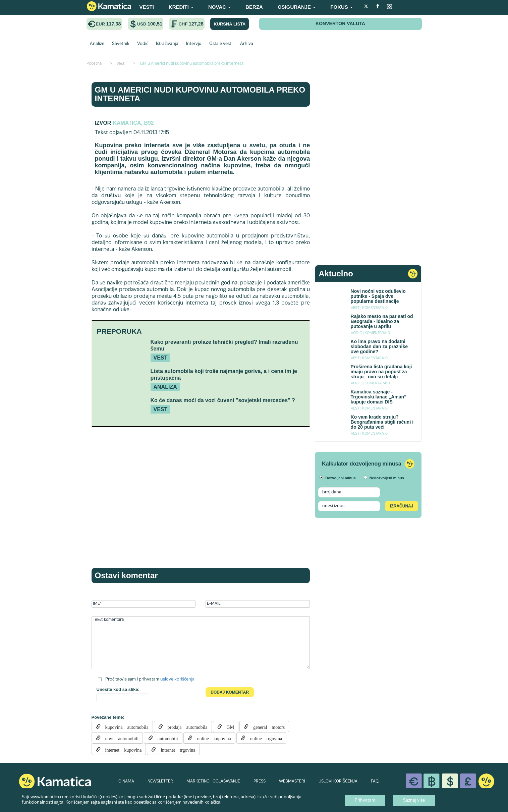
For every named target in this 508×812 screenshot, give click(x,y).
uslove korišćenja (177, 680)
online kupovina (212, 738)
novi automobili (120, 738)
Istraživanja (167, 44)
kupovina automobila (125, 726)
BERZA (254, 7)
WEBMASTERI (292, 781)
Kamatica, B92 (133, 123)
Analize (97, 44)
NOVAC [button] (219, 7)
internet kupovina (121, 749)
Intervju (194, 44)
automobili (165, 738)
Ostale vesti (221, 44)
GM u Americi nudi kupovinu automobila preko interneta (200, 94)
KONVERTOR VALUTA (340, 23)
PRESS (260, 781)
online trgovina (264, 738)
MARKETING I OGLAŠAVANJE (213, 781)
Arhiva (247, 44)
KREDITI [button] (181, 7)
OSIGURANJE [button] (297, 7)
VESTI (147, 7)
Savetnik (121, 44)
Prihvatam (365, 801)
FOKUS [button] (342, 7)
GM (228, 726)
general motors (267, 726)
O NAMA (126, 781)
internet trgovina (176, 749)
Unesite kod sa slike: (118, 689)
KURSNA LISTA (230, 24)
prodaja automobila (185, 726)
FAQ (375, 781)
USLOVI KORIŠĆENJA (338, 781)
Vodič (143, 44)
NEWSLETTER (160, 781)
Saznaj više (414, 801)
